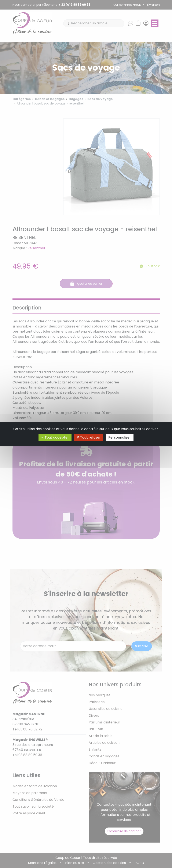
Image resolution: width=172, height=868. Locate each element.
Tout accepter (55, 437)
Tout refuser (89, 437)
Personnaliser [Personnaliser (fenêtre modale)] (120, 437)
